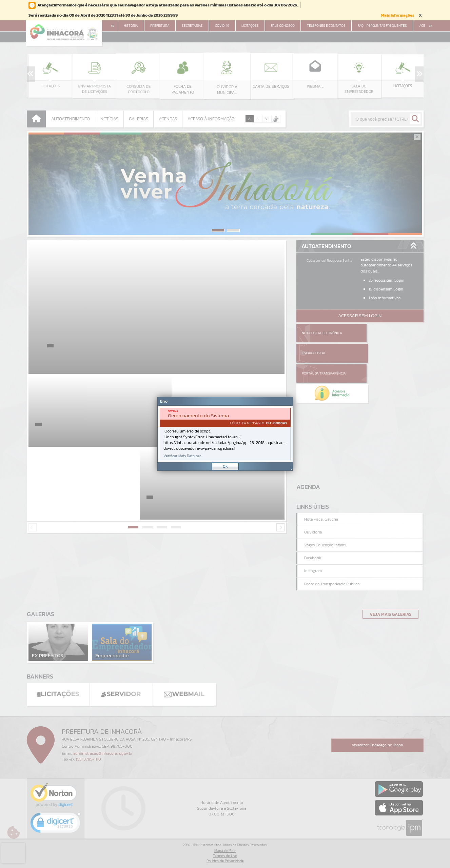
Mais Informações (398, 15)
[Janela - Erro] (225, 434)
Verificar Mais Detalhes (182, 456)
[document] (225, 434)
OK (225, 466)
